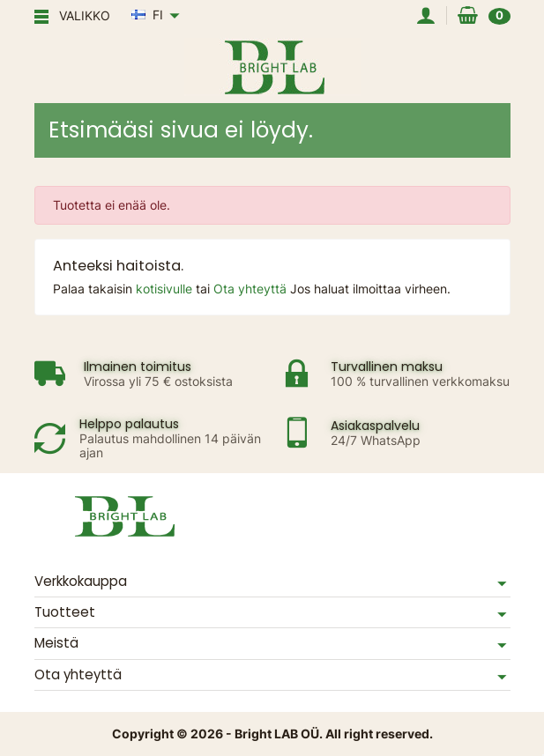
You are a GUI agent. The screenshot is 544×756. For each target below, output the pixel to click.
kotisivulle (166, 289)
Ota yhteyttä (252, 289)
